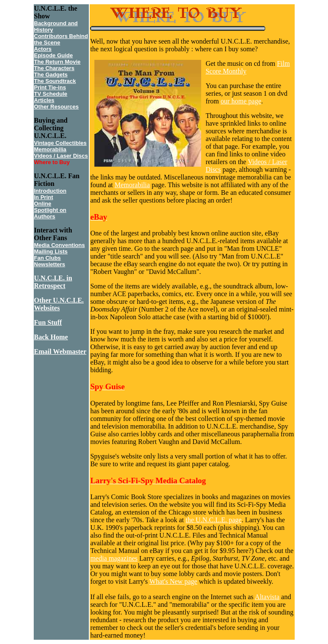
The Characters (54, 68)
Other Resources (57, 107)
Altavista (267, 597)
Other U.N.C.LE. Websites (59, 304)
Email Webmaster (60, 351)
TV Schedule (51, 94)
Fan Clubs (48, 258)
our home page (241, 101)
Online (43, 204)
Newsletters (50, 264)
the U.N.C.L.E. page (214, 520)
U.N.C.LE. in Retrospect (53, 282)
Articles (44, 100)
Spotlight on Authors (50, 213)
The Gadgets (51, 75)
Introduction (50, 191)
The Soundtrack (55, 81)
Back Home (51, 337)
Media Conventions (60, 245)
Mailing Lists (51, 251)
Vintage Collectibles (60, 143)
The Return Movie (57, 62)
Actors (43, 49)
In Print (44, 197)
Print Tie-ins (50, 87)
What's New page (173, 581)
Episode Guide (54, 55)
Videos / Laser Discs (61, 156)
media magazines (114, 558)
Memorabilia (50, 149)
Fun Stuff (48, 322)
